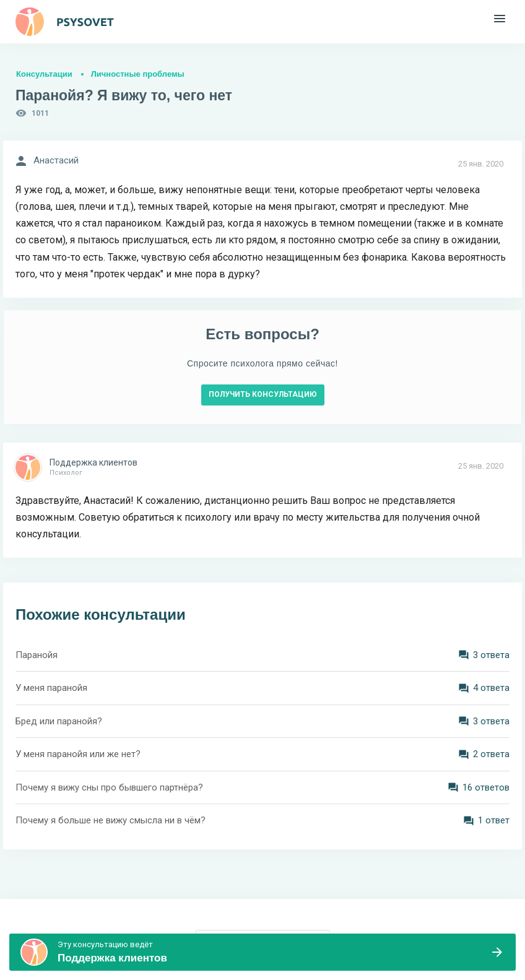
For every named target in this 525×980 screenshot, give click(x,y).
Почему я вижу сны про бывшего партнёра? (109, 787)
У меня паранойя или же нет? (78, 754)
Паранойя (37, 655)
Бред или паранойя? (59, 721)
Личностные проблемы (138, 74)
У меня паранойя (51, 688)
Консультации (44, 74)
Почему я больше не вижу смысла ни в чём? (111, 820)
